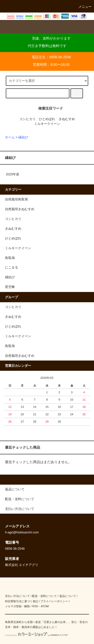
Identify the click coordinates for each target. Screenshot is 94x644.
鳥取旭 (10, 346)
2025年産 (13, 174)
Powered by (36, 635)
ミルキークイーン (47, 124)
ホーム (10, 137)
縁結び (23, 137)
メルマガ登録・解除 (17, 606)
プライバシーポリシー (54, 601)
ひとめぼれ (47, 119)
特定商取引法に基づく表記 (22, 601)
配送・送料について (44, 596)
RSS (35, 606)
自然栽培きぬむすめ (20, 356)
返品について (68, 596)
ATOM (45, 606)
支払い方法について (17, 596)
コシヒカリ (27, 119)
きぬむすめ (67, 119)
